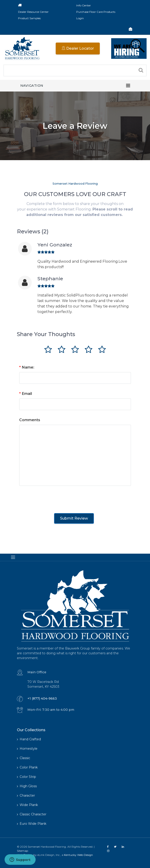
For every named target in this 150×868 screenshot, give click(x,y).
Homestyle (27, 749)
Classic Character (32, 814)
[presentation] (54, 499)
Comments (30, 420)
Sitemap (22, 851)
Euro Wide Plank (32, 824)
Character (26, 795)
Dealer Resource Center (33, 12)
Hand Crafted (29, 739)
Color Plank (27, 767)
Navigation (32, 86)
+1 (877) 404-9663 (42, 698)
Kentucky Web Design (78, 855)
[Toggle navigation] (128, 86)
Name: (27, 367)
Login (80, 18)
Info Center (84, 5)
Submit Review (74, 518)
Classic (24, 758)
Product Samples (29, 18)
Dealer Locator (78, 48)
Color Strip (26, 777)
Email (26, 394)
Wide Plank (27, 805)
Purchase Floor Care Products (96, 12)
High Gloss (27, 786)
